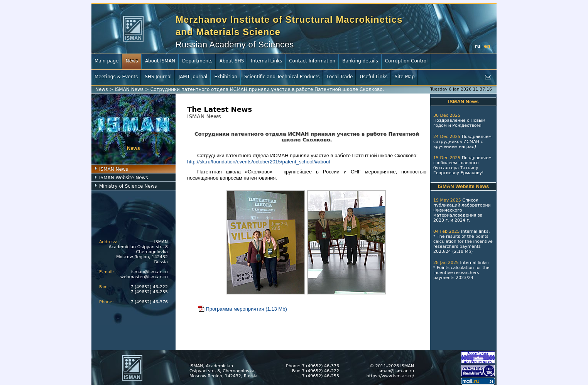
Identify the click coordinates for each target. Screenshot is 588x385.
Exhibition (226, 77)
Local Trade (340, 77)
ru (478, 46)
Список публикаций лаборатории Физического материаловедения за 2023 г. (462, 210)
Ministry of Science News (128, 186)
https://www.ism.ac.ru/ (390, 376)
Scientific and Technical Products (282, 77)
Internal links (475, 231)
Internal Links (266, 61)
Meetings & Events (116, 77)
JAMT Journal (193, 77)
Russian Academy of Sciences (235, 45)
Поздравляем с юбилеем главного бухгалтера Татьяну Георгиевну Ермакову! (462, 165)
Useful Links (373, 77)
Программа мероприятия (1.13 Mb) (242, 309)
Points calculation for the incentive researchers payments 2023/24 (461, 273)
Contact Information (312, 61)
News (132, 61)
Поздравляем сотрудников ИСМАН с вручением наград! (462, 142)
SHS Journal (158, 77)
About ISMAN (160, 61)
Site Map (405, 77)
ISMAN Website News (124, 178)
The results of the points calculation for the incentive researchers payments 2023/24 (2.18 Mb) (463, 244)
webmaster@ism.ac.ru (144, 277)
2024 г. (462, 220)
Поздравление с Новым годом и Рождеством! (459, 123)
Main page (106, 61)
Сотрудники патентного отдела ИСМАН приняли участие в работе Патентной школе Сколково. (267, 89)
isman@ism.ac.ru (150, 272)
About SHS (232, 61)
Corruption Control (406, 61)
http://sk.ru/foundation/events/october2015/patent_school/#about (259, 162)
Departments (197, 61)
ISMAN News (129, 89)
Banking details (360, 61)
